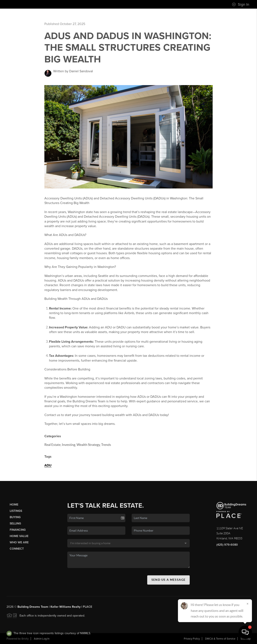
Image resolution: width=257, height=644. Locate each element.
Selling (15, 525)
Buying (15, 519)
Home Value (19, 538)
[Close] (248, 604)
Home (14, 506)
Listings (16, 513)
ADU (48, 465)
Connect (17, 551)
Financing (18, 531)
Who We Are (19, 544)
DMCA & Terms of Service (220, 639)
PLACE (87, 608)
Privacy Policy (192, 639)
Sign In (241, 4)
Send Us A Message (169, 581)
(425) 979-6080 (227, 546)
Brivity (25, 639)
